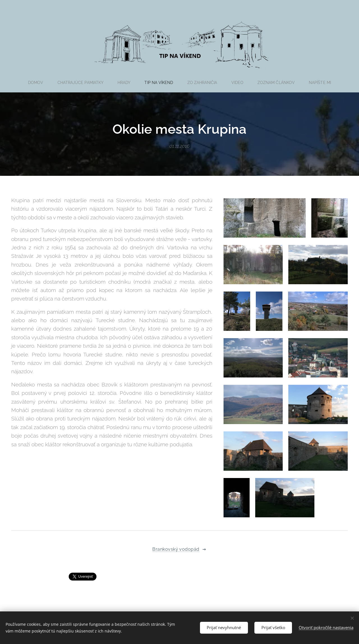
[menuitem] (35, 83)
